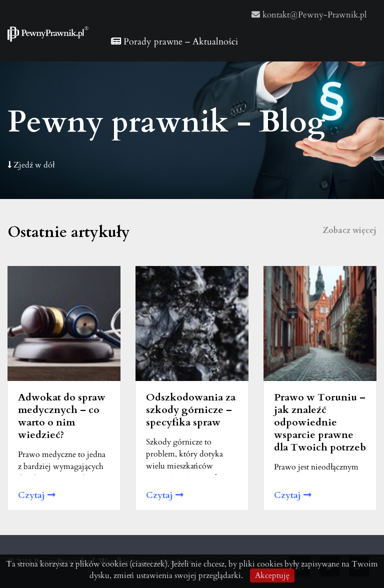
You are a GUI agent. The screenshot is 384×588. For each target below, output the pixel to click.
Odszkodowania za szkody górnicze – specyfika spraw (191, 410)
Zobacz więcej (349, 230)
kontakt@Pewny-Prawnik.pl (309, 15)
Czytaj (37, 495)
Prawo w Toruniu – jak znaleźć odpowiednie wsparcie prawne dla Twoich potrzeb (320, 422)
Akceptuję (272, 575)
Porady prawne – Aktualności (174, 42)
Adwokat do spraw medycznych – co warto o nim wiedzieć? (62, 416)
